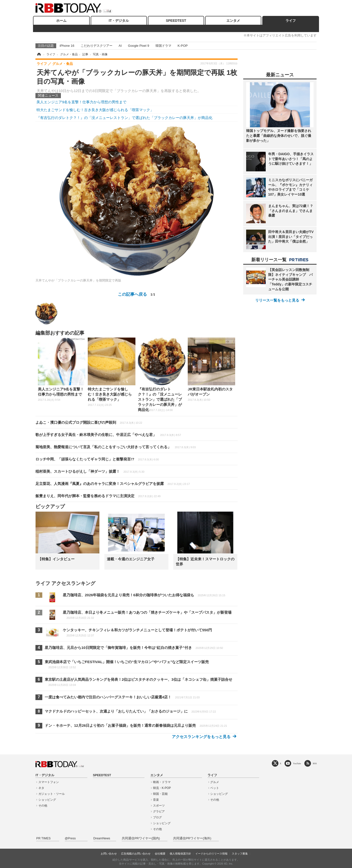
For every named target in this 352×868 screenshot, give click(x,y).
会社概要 (160, 854)
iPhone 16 (67, 46)
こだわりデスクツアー (97, 46)
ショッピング (47, 800)
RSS (315, 763)
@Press (70, 838)
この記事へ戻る (136, 294)
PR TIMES (43, 838)
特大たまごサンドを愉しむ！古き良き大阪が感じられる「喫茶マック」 (95, 110)
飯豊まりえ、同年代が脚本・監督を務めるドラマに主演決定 (98, 496)
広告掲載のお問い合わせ (136, 854)
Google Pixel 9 (139, 46)
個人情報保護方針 (180, 854)
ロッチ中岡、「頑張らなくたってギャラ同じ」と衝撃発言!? (97, 459)
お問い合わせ (109, 854)
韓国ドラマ (163, 46)
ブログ (157, 817)
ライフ (291, 21)
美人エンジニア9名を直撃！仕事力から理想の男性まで (81, 102)
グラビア (159, 811)
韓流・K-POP (162, 788)
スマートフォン (49, 782)
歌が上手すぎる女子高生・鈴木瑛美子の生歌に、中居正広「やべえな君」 (108, 435)
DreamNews (102, 838)
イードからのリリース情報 (211, 854)
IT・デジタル (119, 21)
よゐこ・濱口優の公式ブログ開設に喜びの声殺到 (89, 422)
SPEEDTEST (176, 21)
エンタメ (233, 21)
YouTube (297, 763)
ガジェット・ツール (52, 794)
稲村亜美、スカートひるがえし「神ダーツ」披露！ (90, 471)
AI (120, 46)
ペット (215, 788)
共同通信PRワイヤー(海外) (192, 838)
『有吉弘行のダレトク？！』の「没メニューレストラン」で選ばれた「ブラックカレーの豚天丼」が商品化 (124, 118)
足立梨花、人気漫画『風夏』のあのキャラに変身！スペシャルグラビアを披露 (113, 484)
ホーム (61, 21)
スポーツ (159, 806)
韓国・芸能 (160, 794)
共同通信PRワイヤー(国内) (141, 838)
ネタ (41, 788)
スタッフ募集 (240, 854)
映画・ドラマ (162, 782)
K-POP (182, 46)
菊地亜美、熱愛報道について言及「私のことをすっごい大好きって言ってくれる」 (116, 447)
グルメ (215, 782)
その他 (43, 806)
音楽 (156, 800)
